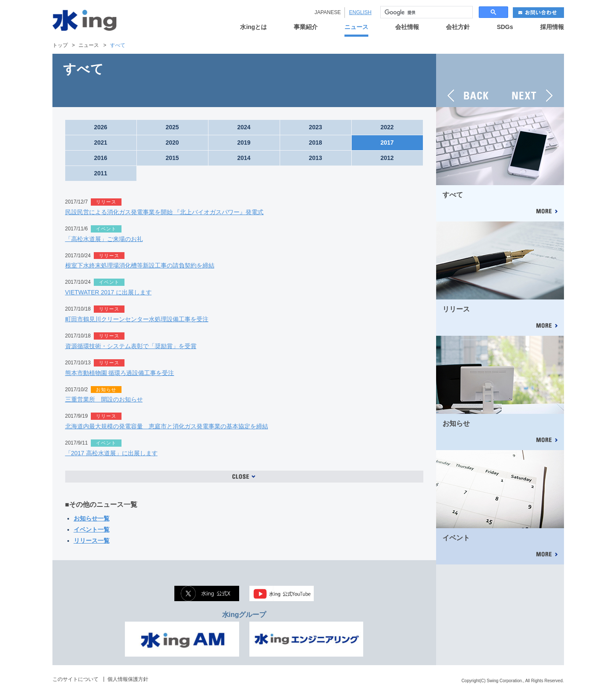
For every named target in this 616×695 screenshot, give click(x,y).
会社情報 (407, 27)
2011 (100, 173)
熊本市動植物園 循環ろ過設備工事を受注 (120, 373)
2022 (387, 127)
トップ (60, 45)
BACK (468, 80)
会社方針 (458, 27)
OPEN (244, 477)
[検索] (426, 12)
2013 (315, 158)
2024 (244, 127)
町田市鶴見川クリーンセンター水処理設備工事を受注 (137, 319)
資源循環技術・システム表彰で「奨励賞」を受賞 (131, 346)
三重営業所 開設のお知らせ (104, 399)
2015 (172, 158)
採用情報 (552, 27)
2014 (244, 158)
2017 (387, 142)
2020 (172, 142)
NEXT (532, 80)
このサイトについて (75, 679)
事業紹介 (306, 27)
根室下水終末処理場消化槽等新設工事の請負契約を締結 (140, 265)
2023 (315, 127)
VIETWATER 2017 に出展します (108, 292)
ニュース (356, 27)
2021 (100, 142)
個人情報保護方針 (128, 679)
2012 (387, 158)
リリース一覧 (92, 541)
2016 (100, 158)
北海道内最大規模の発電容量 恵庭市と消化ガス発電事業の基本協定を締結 (167, 426)
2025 (172, 127)
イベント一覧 (92, 529)
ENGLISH (360, 12)
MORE (547, 212)
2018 (315, 142)
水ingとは (253, 27)
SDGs (505, 27)
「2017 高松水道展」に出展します (111, 453)
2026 (100, 127)
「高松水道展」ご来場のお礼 (104, 239)
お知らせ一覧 (92, 518)
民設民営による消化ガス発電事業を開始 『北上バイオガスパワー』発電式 (165, 212)
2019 (244, 142)
